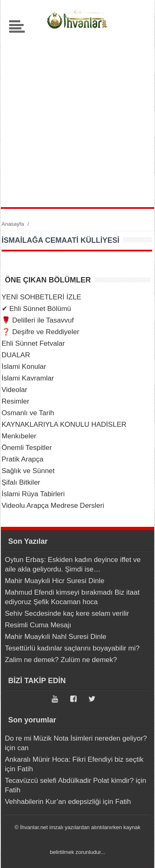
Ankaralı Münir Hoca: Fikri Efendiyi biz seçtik (74, 759)
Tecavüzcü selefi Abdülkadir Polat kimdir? (69, 781)
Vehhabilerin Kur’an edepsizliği (53, 802)
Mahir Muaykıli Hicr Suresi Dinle (55, 581)
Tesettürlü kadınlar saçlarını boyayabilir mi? (72, 648)
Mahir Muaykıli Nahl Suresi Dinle (56, 637)
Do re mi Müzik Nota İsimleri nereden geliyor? (76, 738)
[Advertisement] (77, 117)
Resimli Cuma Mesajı (38, 625)
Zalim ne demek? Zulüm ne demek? (61, 660)
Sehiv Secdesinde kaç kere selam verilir (67, 613)
